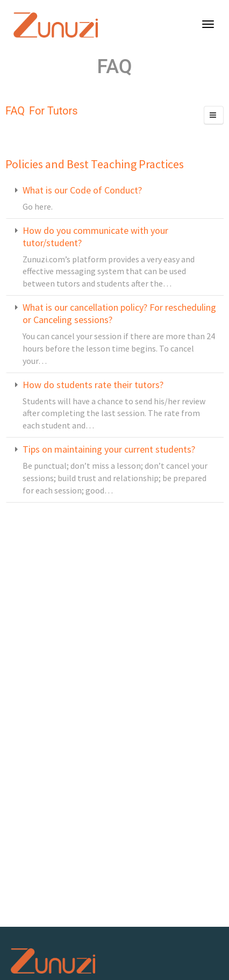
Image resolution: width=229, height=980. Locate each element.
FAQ (15, 111)
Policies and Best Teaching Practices (95, 164)
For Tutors (53, 111)
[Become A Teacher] (206, 25)
